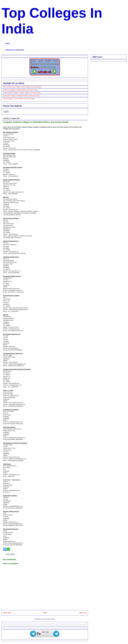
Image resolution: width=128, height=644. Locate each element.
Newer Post (7, 613)
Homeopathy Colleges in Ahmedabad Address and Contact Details (21, 96)
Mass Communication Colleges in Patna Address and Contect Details (22, 87)
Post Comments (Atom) (49, 619)
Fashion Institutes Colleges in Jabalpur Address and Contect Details (22, 93)
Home (8, 43)
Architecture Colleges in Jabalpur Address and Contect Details (20, 90)
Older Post (83, 613)
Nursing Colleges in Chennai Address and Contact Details (19, 99)
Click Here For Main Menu (15, 50)
